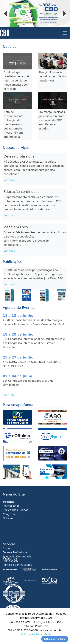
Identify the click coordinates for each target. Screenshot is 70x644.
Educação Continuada (17, 556)
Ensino (7, 548)
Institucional (11, 506)
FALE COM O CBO (55, 639)
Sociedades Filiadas (15, 510)
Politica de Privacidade (36, 634)
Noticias (8, 518)
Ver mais (9, 180)
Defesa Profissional (15, 552)
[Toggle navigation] (65, 33)
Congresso (10, 514)
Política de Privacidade (18, 565)
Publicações (10, 561)
